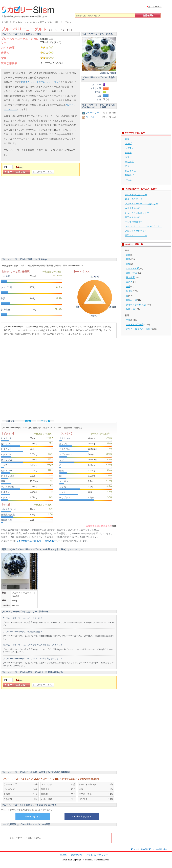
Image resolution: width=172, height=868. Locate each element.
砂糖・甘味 (131, 273)
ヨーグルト (91, 117)
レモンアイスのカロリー (137, 213)
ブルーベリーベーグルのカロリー (141, 204)
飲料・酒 (130, 309)
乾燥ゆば (129, 175)
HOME (63, 855)
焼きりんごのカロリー (136, 199)
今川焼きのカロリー (135, 208)
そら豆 (128, 180)
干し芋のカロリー (134, 222)
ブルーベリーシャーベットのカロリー (144, 226)
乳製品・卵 (131, 300)
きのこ (129, 282)
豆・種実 (130, 277)
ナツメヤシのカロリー (136, 195)
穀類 (128, 255)
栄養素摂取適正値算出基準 (99, 526)
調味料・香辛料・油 (136, 305)
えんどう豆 (130, 171)
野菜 (128, 259)
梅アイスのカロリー (135, 217)
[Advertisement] (38, 218)
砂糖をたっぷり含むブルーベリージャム (41, 82)
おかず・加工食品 (135, 324)
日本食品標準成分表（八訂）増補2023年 (36, 541)
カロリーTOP (155, 7)
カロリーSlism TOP (141, 849)
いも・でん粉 (133, 268)
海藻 (128, 287)
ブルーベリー (92, 113)
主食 (128, 320)
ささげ (128, 143)
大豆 (127, 157)
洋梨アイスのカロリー (136, 235)
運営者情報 (76, 855)
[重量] (8, 167)
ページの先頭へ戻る (159, 849)
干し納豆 (129, 162)
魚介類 (129, 291)
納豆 (127, 166)
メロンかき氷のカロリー (137, 231)
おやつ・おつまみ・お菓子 (139, 329)
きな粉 (128, 153)
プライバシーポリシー (97, 855)
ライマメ (129, 148)
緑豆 (127, 139)
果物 (128, 264)
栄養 (4, 58)
